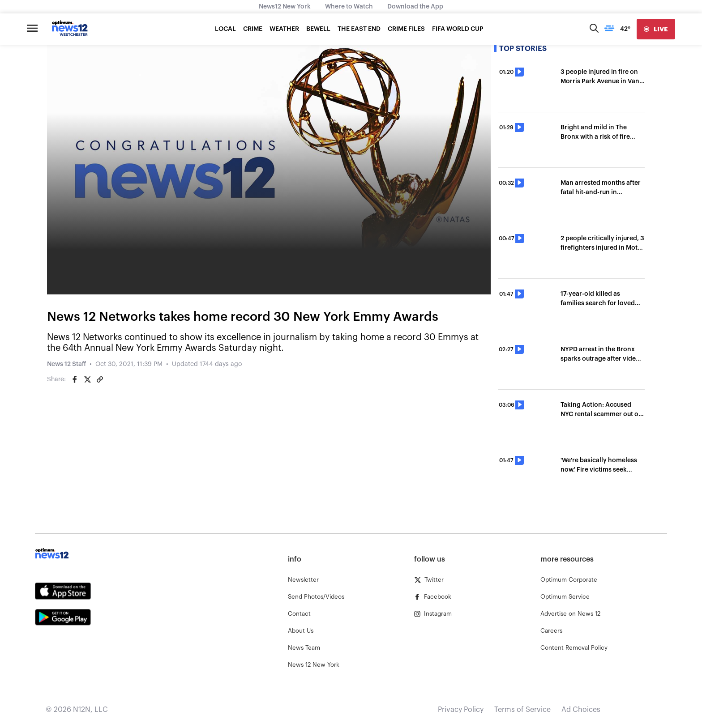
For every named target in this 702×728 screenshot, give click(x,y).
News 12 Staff (66, 364)
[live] (656, 29)
